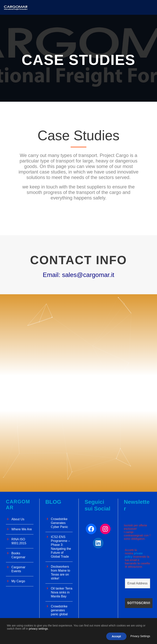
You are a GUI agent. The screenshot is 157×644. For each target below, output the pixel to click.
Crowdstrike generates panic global (59, 610)
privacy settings (38, 629)
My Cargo (18, 581)
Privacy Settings (140, 636)
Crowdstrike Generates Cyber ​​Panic (60, 523)
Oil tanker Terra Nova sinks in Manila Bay (62, 592)
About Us (18, 519)
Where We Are (22, 529)
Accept (116, 636)
